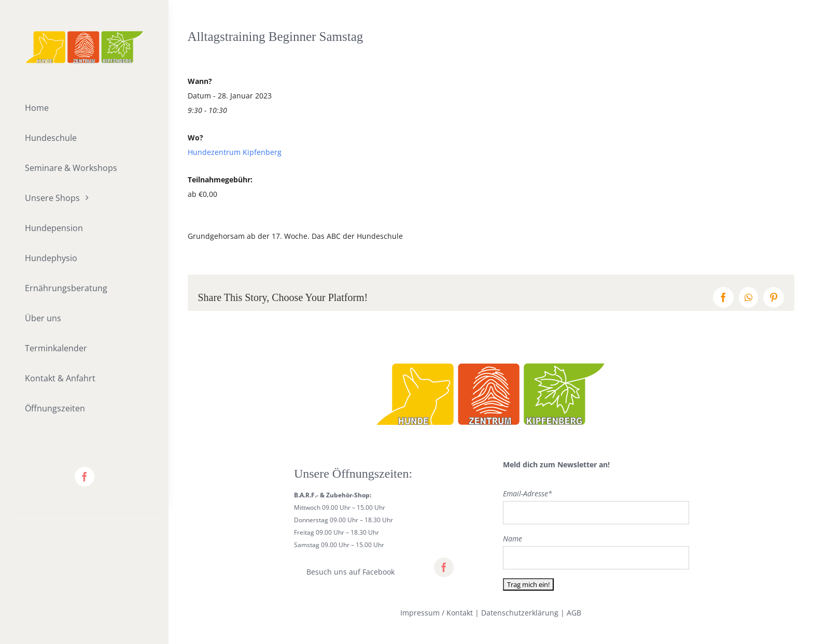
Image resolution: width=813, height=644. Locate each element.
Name (513, 539)
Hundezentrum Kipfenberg (235, 152)
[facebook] (85, 477)
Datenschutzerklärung (520, 613)
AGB (574, 613)
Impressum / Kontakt (437, 613)
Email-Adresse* (528, 493)
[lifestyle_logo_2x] (84, 34)
